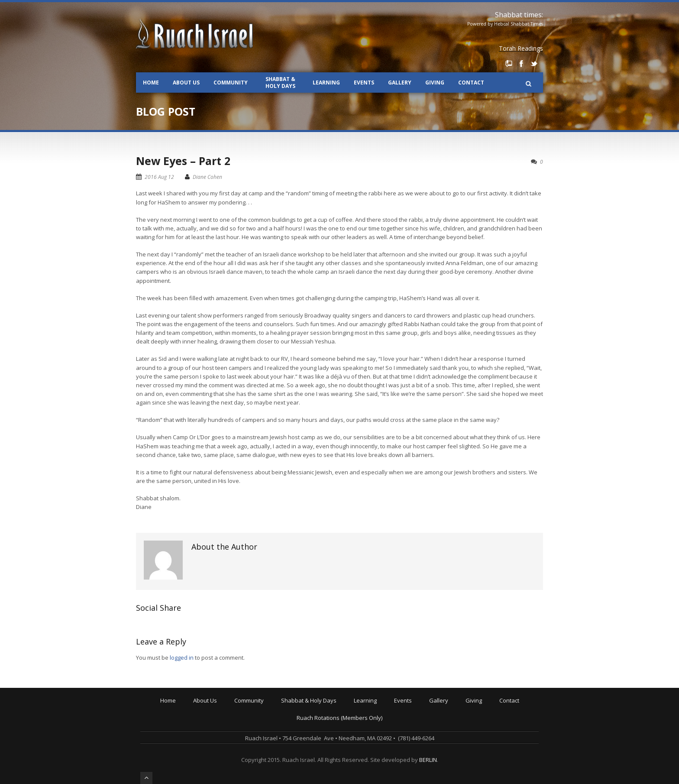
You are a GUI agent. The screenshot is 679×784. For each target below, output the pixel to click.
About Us (186, 83)
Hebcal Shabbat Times (519, 24)
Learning (326, 83)
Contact (471, 83)
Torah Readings (521, 48)
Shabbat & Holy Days (280, 83)
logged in (182, 658)
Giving (435, 83)
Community (231, 83)
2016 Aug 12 (159, 177)
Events (364, 83)
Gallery (400, 83)
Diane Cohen (207, 177)
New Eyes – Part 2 (183, 161)
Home (151, 83)
